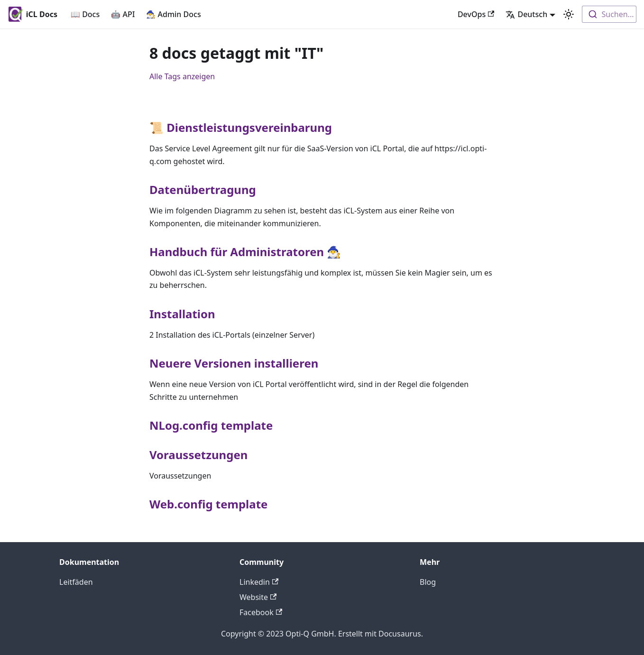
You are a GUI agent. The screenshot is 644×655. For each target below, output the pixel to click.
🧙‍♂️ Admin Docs (173, 14)
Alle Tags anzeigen (182, 76)
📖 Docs (85, 14)
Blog (428, 582)
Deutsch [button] (526, 14)
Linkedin (259, 582)
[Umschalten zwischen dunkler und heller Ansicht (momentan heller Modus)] (569, 14)
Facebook (261, 612)
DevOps (476, 14)
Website (258, 597)
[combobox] (609, 14)
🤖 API (123, 14)
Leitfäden (76, 582)
